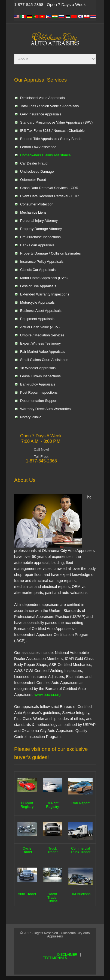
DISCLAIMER (67, 955)
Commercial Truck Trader (80, 850)
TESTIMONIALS (55, 958)
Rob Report (80, 803)
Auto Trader (27, 894)
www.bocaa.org (48, 695)
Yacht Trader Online (53, 897)
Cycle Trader (27, 850)
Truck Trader (53, 850)
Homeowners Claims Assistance (45, 155)
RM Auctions (80, 894)
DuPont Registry (27, 805)
